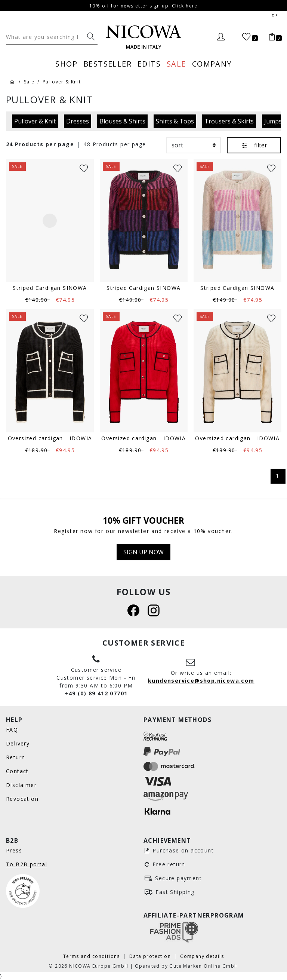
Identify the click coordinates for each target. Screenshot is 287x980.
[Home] (12, 82)
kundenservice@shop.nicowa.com (201, 681)
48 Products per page (115, 144)
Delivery (18, 743)
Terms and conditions (92, 956)
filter (254, 145)
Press (14, 850)
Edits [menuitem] (149, 64)
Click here (185, 6)
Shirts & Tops (175, 121)
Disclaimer (21, 785)
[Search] (45, 37)
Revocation (22, 799)
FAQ (12, 730)
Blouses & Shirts (122, 121)
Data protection (151, 956)
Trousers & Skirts (229, 121)
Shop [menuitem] (66, 64)
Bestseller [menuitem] (107, 64)
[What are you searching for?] (91, 37)
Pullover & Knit (35, 121)
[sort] (193, 145)
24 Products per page (40, 144)
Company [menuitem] (212, 64)
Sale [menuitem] (176, 64)
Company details (202, 956)
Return (16, 757)
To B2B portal (27, 864)
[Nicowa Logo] (143, 37)
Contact (17, 771)
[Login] (221, 37)
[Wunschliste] (84, 168)
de (275, 16)
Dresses (78, 121)
